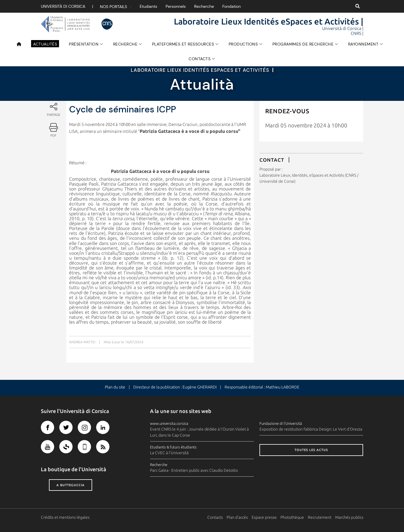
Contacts (200, 59)
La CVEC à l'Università (169, 453)
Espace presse (264, 517)
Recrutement (320, 517)
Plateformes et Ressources (183, 44)
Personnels (176, 6)
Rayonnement (363, 44)
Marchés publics (349, 517)
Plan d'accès (237, 517)
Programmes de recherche (303, 44)
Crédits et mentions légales (65, 517)
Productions (243, 44)
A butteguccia (71, 485)
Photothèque (292, 517)
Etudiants (148, 6)
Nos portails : (116, 7)
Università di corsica (63, 6)
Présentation (84, 44)
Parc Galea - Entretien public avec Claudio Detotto (194, 470)
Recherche (204, 6)
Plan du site (115, 387)
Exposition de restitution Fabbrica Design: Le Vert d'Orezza (311, 429)
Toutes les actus (311, 450)
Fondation (232, 6)
